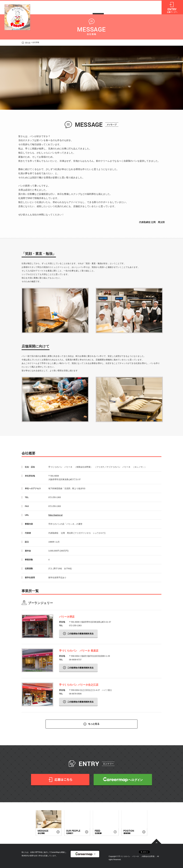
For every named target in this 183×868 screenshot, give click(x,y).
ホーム (28, 42)
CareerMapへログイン (123, 780)
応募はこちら (60, 780)
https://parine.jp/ (55, 515)
